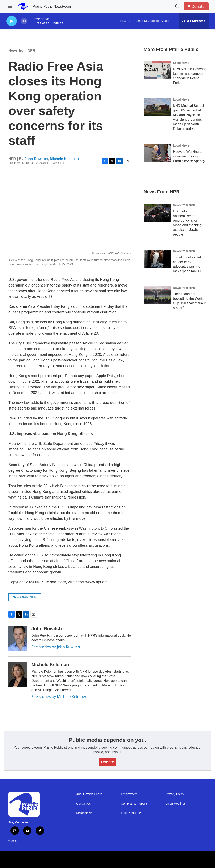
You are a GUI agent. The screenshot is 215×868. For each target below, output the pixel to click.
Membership (84, 813)
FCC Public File (131, 813)
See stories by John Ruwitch (56, 647)
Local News (181, 63)
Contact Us (83, 804)
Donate (198, 6)
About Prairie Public (89, 794)
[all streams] (194, 21)
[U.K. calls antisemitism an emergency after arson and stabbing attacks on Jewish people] (157, 213)
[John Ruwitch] (18, 639)
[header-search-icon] (177, 6)
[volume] (24, 21)
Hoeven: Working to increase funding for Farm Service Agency (189, 156)
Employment (129, 794)
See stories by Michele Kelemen (59, 696)
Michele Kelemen (64, 159)
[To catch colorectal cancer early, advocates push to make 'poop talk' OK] (157, 259)
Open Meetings (176, 804)
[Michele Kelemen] (18, 674)
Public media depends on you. (108, 740)
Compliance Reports (134, 804)
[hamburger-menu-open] (10, 6)
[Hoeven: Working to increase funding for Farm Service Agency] (157, 153)
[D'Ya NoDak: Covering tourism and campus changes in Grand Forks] (157, 70)
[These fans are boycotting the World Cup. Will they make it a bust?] (157, 295)
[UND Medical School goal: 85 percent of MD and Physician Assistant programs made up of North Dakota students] (157, 107)
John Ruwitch (36, 159)
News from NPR (22, 50)
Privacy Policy (175, 794)
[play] (12, 21)
